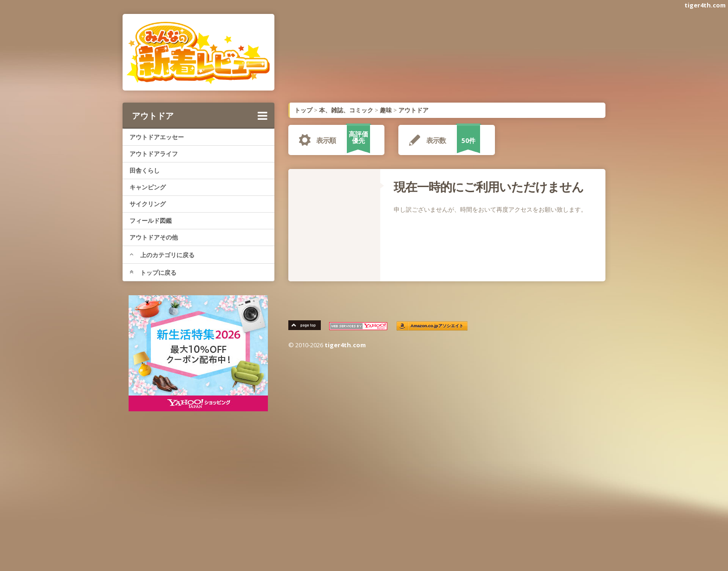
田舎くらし (145, 170)
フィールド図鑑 (151, 221)
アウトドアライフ (154, 154)
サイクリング (148, 204)
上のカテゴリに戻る (162, 255)
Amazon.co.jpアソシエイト (437, 326)
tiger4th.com (705, 5)
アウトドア (200, 116)
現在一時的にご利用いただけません (489, 187)
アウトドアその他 (154, 237)
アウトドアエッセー (157, 137)
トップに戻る (153, 273)
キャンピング (148, 187)
